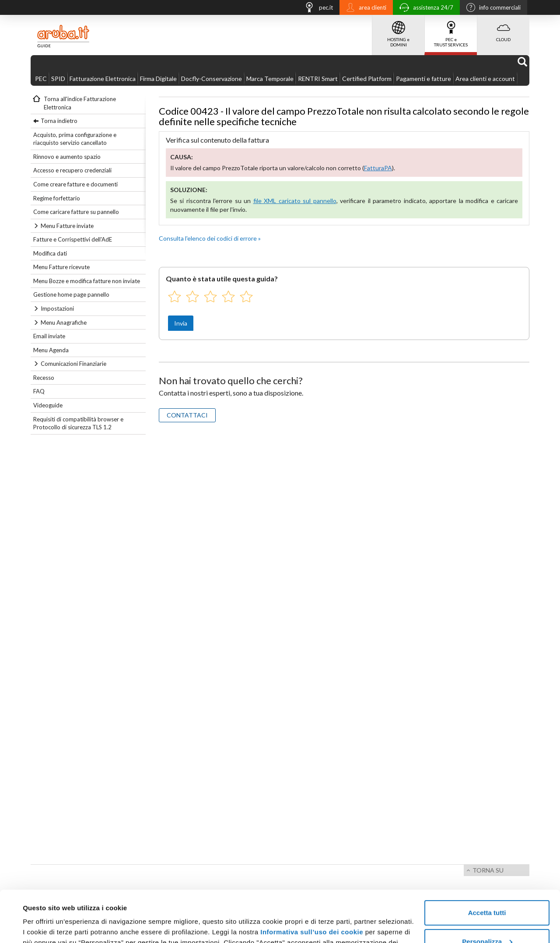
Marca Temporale (270, 79)
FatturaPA (378, 168)
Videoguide (48, 405)
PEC (41, 79)
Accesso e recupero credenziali (72, 170)
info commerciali (491, 8)
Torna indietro (59, 121)
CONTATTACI (187, 415)
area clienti (364, 8)
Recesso (44, 378)
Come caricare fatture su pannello (76, 212)
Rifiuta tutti (487, 919)
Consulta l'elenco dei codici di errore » (210, 238)
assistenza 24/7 (424, 9)
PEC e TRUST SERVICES (451, 31)
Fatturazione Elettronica (103, 79)
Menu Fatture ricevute (61, 267)
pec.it (316, 9)
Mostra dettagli (46, 926)
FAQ (39, 391)
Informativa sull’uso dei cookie (312, 881)
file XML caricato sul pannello (295, 201)
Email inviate (49, 336)
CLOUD (503, 28)
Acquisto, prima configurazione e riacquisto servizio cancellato (75, 139)
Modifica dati (50, 253)
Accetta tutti (487, 861)
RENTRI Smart (318, 79)
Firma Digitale (158, 79)
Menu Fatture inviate (67, 226)
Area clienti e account (485, 79)
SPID (58, 79)
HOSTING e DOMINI (398, 31)
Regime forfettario (57, 198)
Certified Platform (367, 79)
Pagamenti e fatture (423, 79)
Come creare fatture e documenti (75, 184)
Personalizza (487, 890)
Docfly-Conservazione (212, 79)
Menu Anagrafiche (64, 323)
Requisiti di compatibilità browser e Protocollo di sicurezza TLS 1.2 (78, 423)
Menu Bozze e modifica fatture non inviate (87, 281)
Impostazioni (57, 308)
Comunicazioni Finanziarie (73, 364)
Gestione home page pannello (71, 294)
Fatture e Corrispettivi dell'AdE (73, 239)
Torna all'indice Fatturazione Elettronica (80, 103)
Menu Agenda (51, 350)
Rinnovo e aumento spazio (67, 157)
